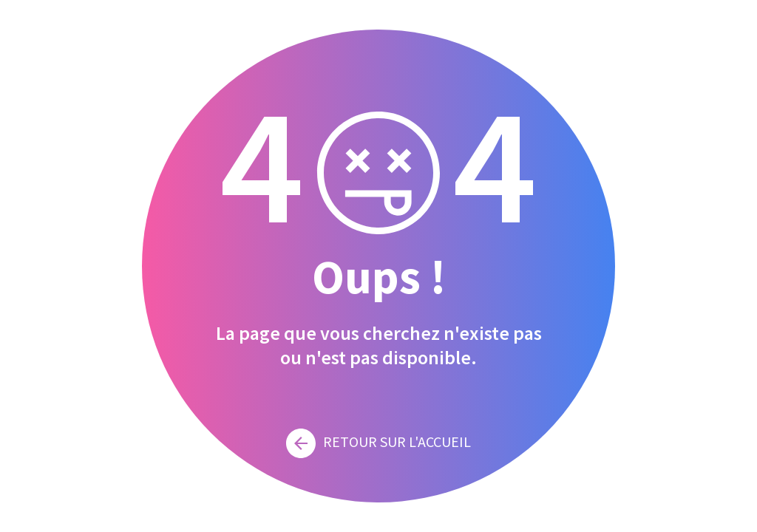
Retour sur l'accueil (378, 441)
